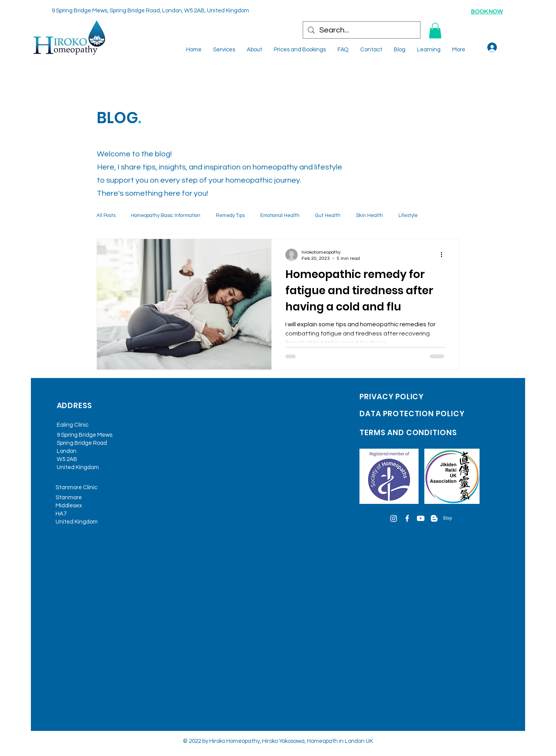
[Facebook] (407, 518)
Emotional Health (280, 215)
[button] (435, 31)
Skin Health (370, 215)
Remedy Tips (230, 215)
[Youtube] (421, 518)
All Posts (106, 215)
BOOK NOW (487, 12)
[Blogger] (434, 518)
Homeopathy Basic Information (166, 215)
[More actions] (444, 255)
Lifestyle (408, 215)
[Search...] (362, 30)
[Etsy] (448, 518)
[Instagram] (394, 518)
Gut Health (328, 215)
